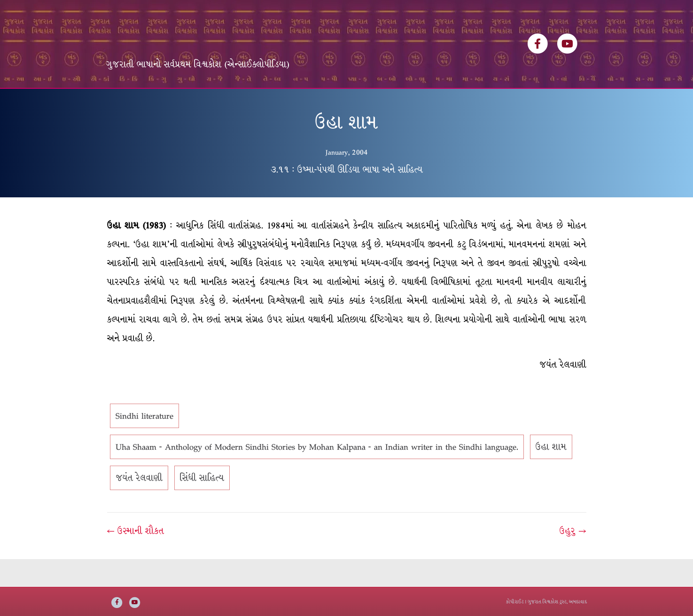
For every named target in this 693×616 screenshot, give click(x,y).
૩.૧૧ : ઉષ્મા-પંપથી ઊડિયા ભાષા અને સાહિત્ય (347, 197)
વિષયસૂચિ (286, 102)
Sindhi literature (144, 444)
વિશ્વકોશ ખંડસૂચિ (184, 102)
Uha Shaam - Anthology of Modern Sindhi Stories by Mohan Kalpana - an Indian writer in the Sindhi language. (317, 475)
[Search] (579, 99)
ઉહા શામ (551, 475)
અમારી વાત (373, 102)
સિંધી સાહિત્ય (202, 506)
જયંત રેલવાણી (139, 506)
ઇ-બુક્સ (328, 102)
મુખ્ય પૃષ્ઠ (128, 102)
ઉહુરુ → (573, 559)
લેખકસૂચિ (241, 102)
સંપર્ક (413, 102)
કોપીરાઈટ (515, 602)
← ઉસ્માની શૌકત (136, 559)
